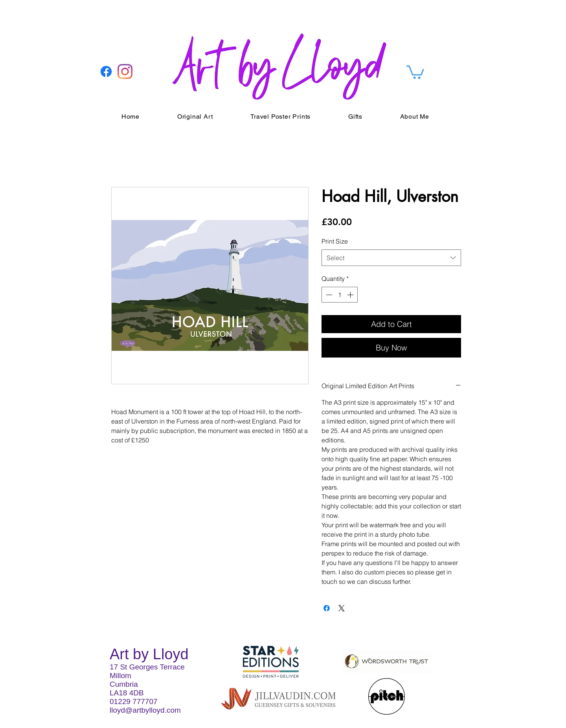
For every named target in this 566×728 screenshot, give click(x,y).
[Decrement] (328, 295)
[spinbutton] (340, 295)
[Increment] (351, 295)
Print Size (335, 241)
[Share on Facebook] (327, 608)
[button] (415, 72)
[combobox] (391, 258)
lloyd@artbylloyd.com (145, 710)
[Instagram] (125, 72)
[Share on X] (342, 608)
